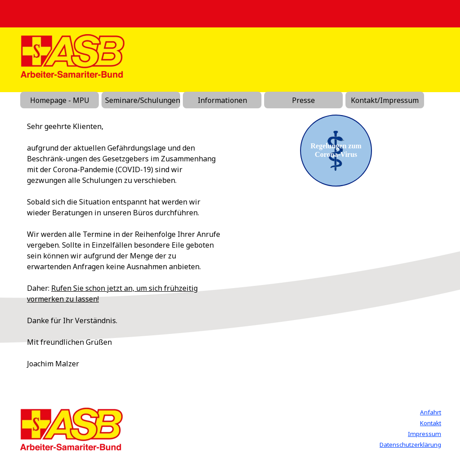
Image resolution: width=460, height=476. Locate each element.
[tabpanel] (124, 245)
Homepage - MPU (60, 100)
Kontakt (431, 423)
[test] (336, 151)
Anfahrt (431, 412)
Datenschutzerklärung (410, 445)
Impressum (425, 434)
